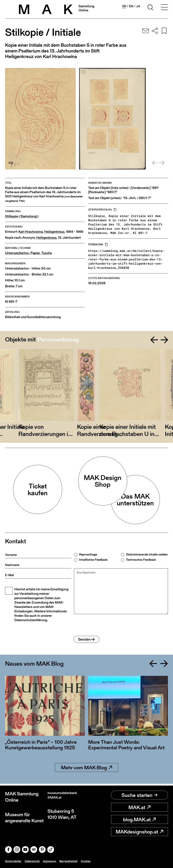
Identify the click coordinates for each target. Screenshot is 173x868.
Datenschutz (35, 861)
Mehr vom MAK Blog (86, 769)
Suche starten (139, 795)
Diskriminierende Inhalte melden (147, 554)
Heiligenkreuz (54, 232)
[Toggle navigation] (164, 8)
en (131, 6)
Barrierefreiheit (75, 861)
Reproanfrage (88, 554)
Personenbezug (58, 339)
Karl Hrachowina (31, 232)
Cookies (93, 861)
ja (138, 6)
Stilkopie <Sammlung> (22, 216)
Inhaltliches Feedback (93, 560)
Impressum (54, 861)
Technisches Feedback (141, 560)
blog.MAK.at (139, 819)
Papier (35, 253)
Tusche (47, 253)
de (124, 6)
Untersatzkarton (17, 253)
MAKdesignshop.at (139, 832)
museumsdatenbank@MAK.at (66, 797)
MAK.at (139, 807)
